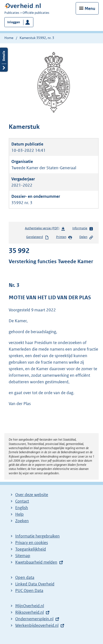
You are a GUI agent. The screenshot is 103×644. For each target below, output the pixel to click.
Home (9, 38)
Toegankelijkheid (31, 549)
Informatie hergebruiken (37, 536)
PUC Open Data (29, 590)
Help (19, 514)
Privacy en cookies (32, 543)
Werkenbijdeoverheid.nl (37, 625)
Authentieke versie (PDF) (45, 229)
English (22, 508)
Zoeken (22, 521)
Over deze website (32, 495)
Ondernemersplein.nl (34, 619)
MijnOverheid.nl (30, 606)
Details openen (4, 60)
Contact (22, 501)
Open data (25, 577)
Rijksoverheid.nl (29, 612)
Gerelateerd (37, 237)
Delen (86, 237)
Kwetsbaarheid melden (36, 562)
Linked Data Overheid (35, 584)
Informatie (83, 229)
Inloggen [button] (14, 22)
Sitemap (23, 556)
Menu (90, 8)
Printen (64, 237)
